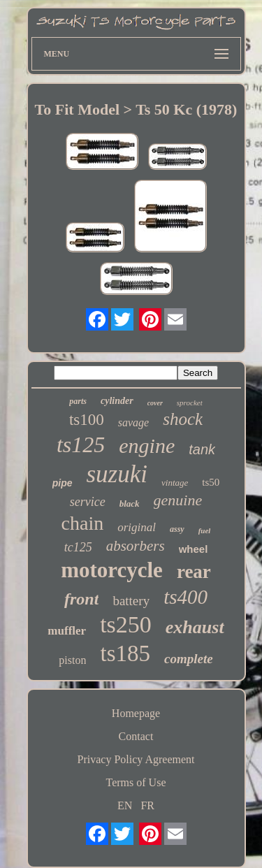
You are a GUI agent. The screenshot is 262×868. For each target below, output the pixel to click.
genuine (178, 500)
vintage (175, 483)
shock (183, 419)
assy (177, 529)
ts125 (81, 444)
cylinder (117, 401)
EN (125, 805)
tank (202, 449)
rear (194, 572)
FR (147, 805)
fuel (205, 530)
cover (155, 403)
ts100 (87, 420)
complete (189, 659)
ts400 (185, 597)
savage (133, 422)
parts (78, 401)
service (88, 502)
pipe (63, 483)
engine (147, 446)
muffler (67, 631)
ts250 (126, 624)
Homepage (136, 713)
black (130, 504)
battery (131, 601)
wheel (194, 549)
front (81, 599)
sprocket (190, 403)
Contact (136, 736)
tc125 (78, 547)
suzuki (117, 474)
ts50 (211, 482)
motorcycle (112, 570)
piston (72, 660)
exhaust (195, 627)
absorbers (136, 546)
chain (83, 523)
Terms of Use (136, 782)
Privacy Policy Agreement (136, 759)
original (137, 527)
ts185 (125, 653)
